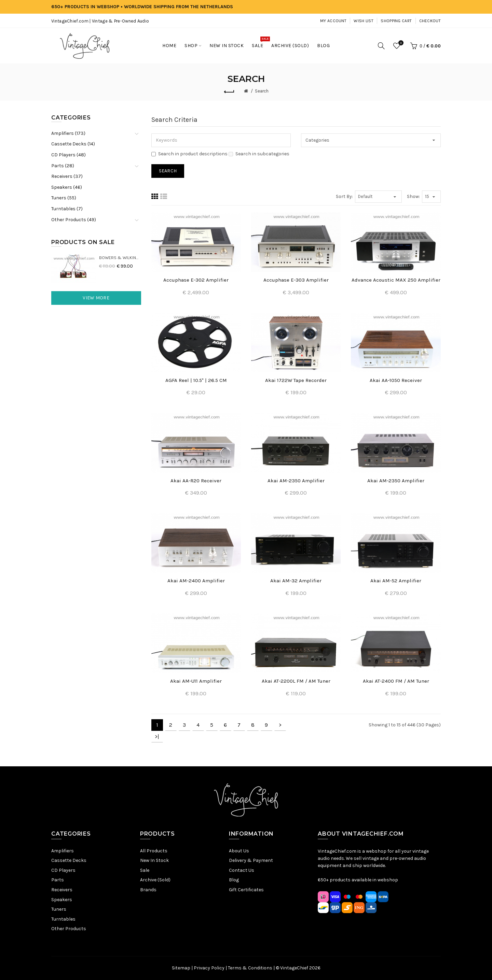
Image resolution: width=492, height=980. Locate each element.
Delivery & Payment (251, 860)
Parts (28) (63, 166)
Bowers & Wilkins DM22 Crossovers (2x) (120, 258)
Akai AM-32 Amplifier (296, 581)
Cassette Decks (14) (73, 144)
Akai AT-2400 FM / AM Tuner (396, 681)
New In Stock (154, 860)
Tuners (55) (64, 198)
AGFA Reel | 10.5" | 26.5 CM (196, 380)
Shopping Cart (396, 21)
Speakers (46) (67, 187)
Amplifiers (63, 851)
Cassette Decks (69, 860)
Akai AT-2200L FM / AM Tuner (296, 681)
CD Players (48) (69, 155)
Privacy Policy (209, 968)
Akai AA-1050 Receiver (396, 380)
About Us (239, 851)
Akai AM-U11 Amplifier (196, 681)
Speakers (62, 900)
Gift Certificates (246, 890)
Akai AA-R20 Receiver (196, 481)
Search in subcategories (259, 154)
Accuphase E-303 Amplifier (296, 280)
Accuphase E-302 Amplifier (196, 280)
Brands (148, 890)
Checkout (430, 21)
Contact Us (242, 870)
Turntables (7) (67, 209)
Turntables (63, 919)
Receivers (62, 890)
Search (262, 91)
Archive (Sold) (155, 880)
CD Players (63, 870)
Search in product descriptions (189, 154)
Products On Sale (83, 242)
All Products (154, 851)
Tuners (59, 909)
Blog (234, 880)
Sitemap (181, 968)
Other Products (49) (74, 220)
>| (157, 736)
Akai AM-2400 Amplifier (196, 581)
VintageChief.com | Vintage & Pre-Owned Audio (100, 21)
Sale (145, 870)
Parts (58, 880)
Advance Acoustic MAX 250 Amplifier (396, 280)
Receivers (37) (67, 176)
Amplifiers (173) (68, 133)
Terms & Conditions (250, 968)
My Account (333, 21)
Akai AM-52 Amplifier (396, 581)
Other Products (69, 929)
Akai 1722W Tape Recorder (296, 380)
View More (96, 298)
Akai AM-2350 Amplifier (296, 481)
